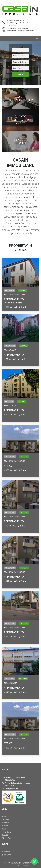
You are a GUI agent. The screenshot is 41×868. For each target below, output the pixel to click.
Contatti (5, 835)
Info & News (6, 832)
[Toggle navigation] (37, 39)
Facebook (6, 852)
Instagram (6, 855)
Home (4, 817)
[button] (21, 56)
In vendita (5, 823)
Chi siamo (5, 820)
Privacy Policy (7, 838)
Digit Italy (27, 866)
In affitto (5, 826)
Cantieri (5, 829)
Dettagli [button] (23, 290)
